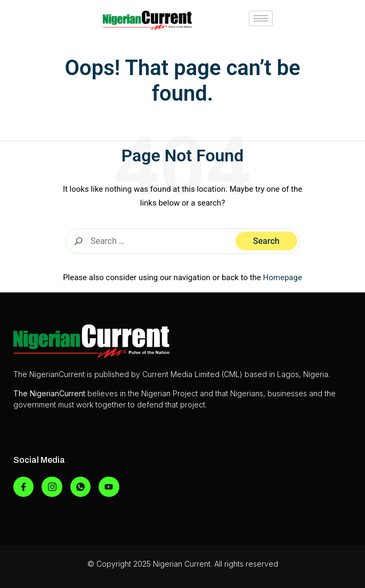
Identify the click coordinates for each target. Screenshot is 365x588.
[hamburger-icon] (261, 18)
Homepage (283, 277)
